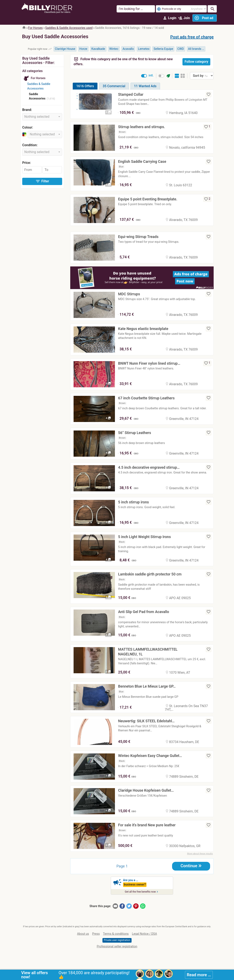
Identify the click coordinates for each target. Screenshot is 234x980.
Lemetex (144, 49)
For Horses (35, 28)
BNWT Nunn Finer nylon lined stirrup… (149, 363)
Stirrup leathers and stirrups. (142, 127)
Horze (83, 49)
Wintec (114, 49)
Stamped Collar (131, 94)
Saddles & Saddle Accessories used (69, 28)
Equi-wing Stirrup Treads (138, 237)
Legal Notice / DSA (145, 934)
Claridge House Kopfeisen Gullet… (146, 790)
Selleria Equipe (163, 49)
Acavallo (128, 49)
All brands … (196, 49)
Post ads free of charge (192, 37)
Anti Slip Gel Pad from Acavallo (143, 612)
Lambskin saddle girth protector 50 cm (150, 574)
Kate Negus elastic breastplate (143, 329)
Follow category (196, 62)
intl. (151, 75)
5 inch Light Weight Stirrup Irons (144, 537)
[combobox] (42, 117)
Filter (42, 181)
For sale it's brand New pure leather (147, 825)
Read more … (199, 975)
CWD (181, 49)
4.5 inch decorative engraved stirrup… (149, 467)
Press (96, 934)
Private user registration (117, 940)
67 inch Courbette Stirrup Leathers (146, 398)
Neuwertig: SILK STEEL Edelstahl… (146, 721)
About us (83, 934)
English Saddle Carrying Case (142, 162)
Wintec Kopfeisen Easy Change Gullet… (150, 756)
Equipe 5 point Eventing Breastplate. (148, 199)
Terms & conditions (116, 934)
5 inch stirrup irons (133, 502)
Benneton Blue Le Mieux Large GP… (147, 686)
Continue (191, 865)
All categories (32, 71)
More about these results (200, 854)
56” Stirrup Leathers (134, 433)
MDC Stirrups (129, 294)
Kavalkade (98, 49)
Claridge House (65, 49)
